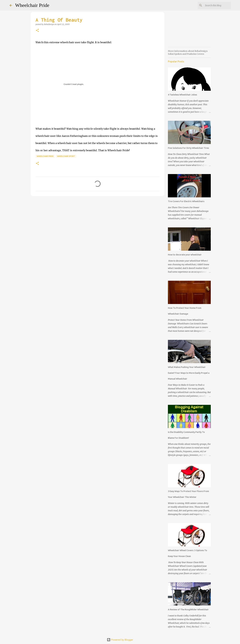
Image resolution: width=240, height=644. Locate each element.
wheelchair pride (45, 156)
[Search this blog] (215, 5)
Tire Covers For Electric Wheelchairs (186, 201)
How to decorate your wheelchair (185, 255)
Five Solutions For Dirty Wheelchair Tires (188, 148)
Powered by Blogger (120, 640)
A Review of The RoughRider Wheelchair (188, 610)
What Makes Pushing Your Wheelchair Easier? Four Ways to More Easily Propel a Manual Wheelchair (189, 373)
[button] (37, 31)
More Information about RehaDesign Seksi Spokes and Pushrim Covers (188, 52)
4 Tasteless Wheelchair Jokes (182, 95)
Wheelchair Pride (32, 5)
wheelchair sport (66, 156)
